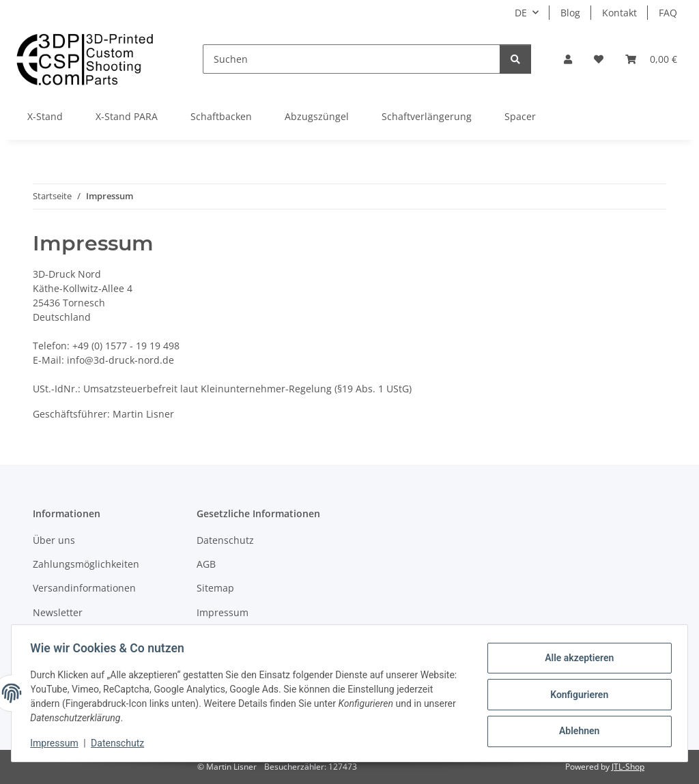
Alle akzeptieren (576, 659)
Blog (570, 13)
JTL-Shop (628, 767)
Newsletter (58, 612)
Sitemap (215, 588)
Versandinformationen (84, 588)
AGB (206, 564)
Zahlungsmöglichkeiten (86, 564)
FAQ (668, 13)
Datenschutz (121, 743)
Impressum (57, 743)
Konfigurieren (576, 695)
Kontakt (619, 13)
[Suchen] (352, 59)
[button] (568, 59)
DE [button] (521, 13)
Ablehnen (576, 730)
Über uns (54, 540)
